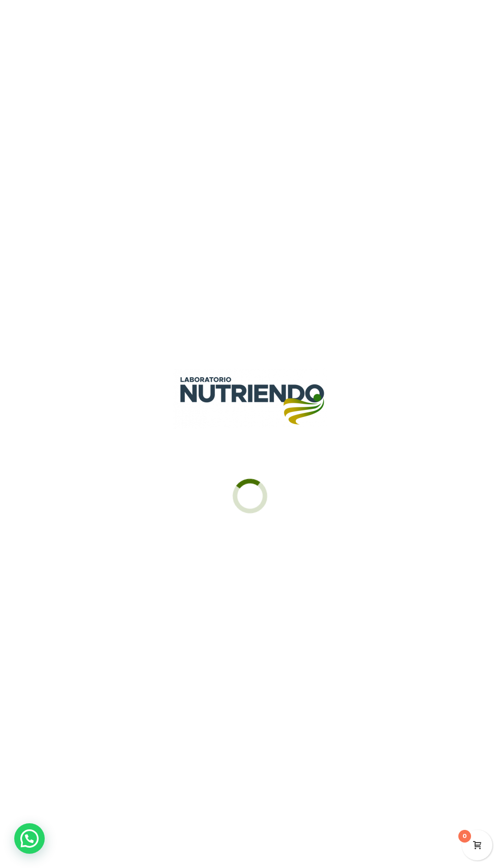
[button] (29, 839)
